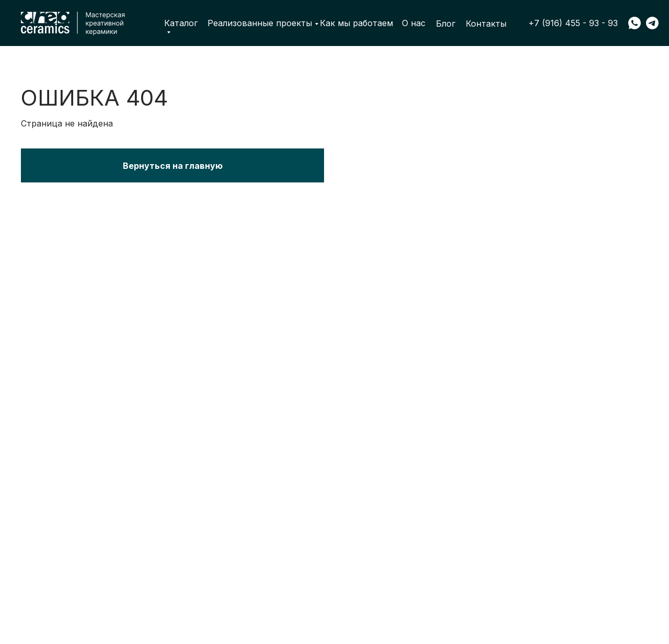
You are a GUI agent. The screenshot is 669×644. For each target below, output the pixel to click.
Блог (446, 24)
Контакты (486, 24)
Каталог (181, 24)
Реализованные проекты (260, 23)
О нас (414, 23)
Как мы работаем (356, 23)
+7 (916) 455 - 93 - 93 (573, 23)
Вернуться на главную (173, 166)
